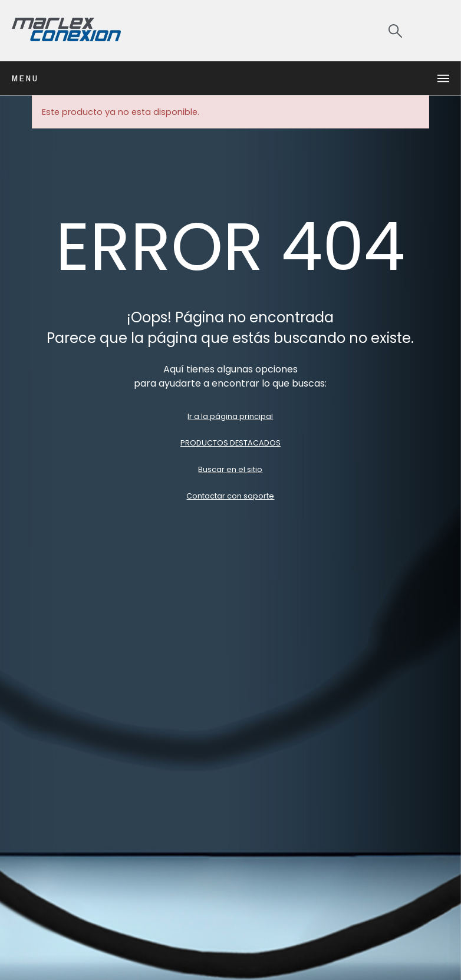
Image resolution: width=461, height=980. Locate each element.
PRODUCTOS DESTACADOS (230, 443)
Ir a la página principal (230, 416)
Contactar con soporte (230, 496)
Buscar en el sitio (230, 469)
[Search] (395, 31)
